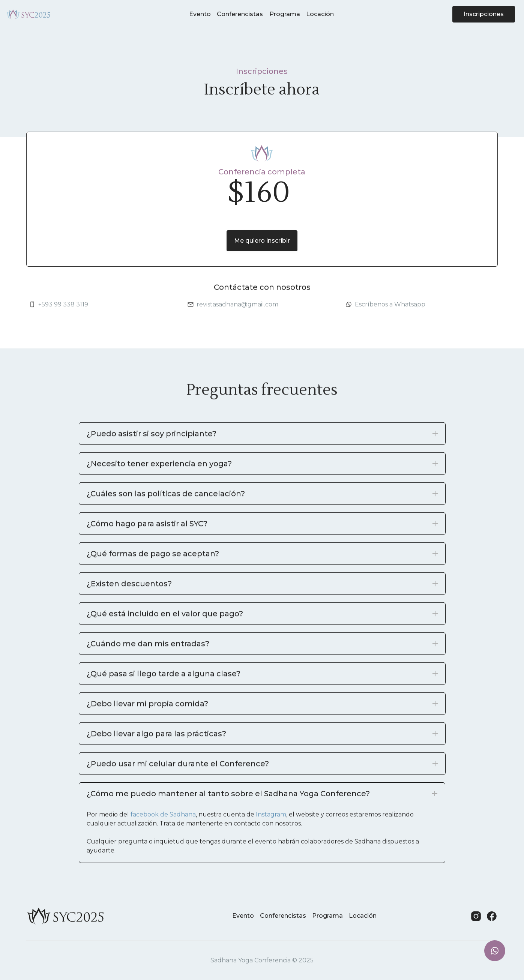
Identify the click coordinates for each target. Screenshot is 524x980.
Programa (285, 12)
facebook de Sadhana (163, 814)
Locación (320, 12)
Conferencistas (240, 12)
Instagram (271, 814)
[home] (29, 12)
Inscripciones (484, 12)
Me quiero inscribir (262, 241)
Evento (200, 12)
